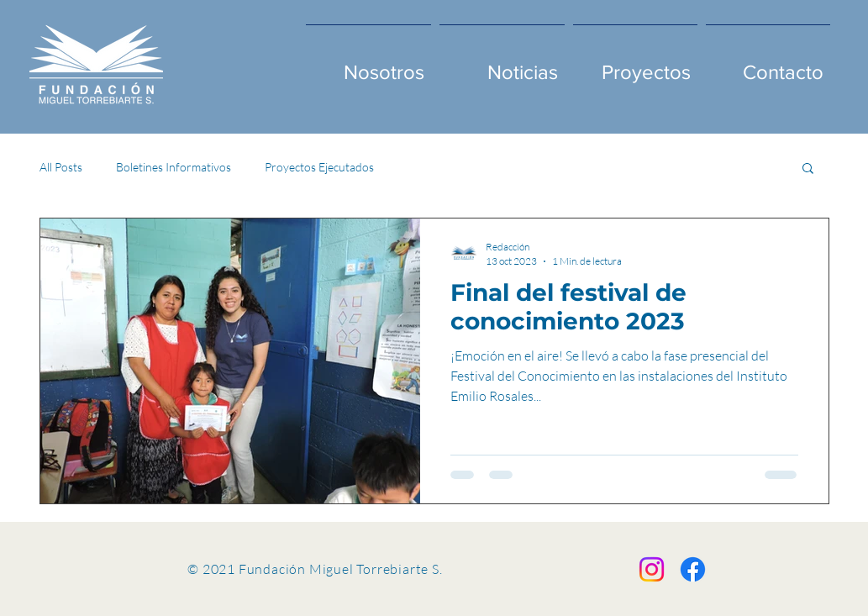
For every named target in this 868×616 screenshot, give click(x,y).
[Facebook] (693, 569)
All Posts (61, 167)
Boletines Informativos (174, 167)
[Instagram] (652, 569)
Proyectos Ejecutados (319, 167)
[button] (808, 169)
